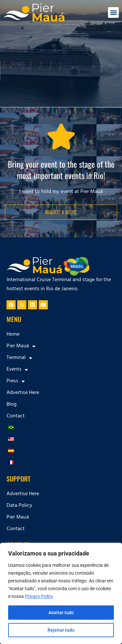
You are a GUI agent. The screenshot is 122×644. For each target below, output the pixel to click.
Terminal (19, 358)
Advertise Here (23, 393)
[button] (113, 12)
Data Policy (19, 506)
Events (17, 370)
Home (13, 335)
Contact (16, 416)
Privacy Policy (39, 596)
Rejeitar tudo (61, 630)
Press (16, 381)
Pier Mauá (21, 346)
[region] (61, 593)
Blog (12, 405)
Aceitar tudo (61, 613)
